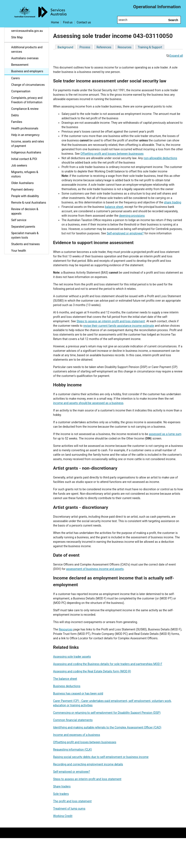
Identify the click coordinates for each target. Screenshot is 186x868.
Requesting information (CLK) (73, 750)
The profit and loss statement (72, 801)
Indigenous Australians (26, 152)
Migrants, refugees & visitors (25, 174)
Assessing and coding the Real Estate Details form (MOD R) (92, 671)
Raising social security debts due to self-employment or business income (101, 757)
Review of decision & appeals (25, 211)
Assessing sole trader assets (72, 657)
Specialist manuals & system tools (25, 235)
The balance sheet (65, 679)
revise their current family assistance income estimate (119, 326)
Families (17, 122)
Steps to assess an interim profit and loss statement (111, 321)
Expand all (175, 56)
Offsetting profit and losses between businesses (112, 154)
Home (55, 22)
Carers (15, 78)
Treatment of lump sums (69, 809)
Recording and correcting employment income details (88, 764)
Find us (68, 22)
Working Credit (63, 816)
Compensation (21, 91)
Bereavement (20, 65)
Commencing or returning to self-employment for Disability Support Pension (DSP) (107, 713)
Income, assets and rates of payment (28, 144)
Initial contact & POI (24, 159)
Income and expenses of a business (77, 735)
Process (85, 47)
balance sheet (114, 207)
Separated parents (23, 227)
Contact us (84, 22)
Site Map (17, 37)
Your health (19, 251)
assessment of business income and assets (95, 569)
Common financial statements (73, 720)
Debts (15, 115)
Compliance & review (25, 109)
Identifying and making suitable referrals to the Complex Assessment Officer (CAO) (107, 727)
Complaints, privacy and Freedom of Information (27, 100)
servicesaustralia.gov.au (27, 31)
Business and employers (27, 71)
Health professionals (25, 128)
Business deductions (67, 686)
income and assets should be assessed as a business (88, 403)
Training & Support (150, 47)
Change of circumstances (28, 85)
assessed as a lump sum (165, 434)
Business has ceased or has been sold (78, 693)
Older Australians (22, 183)
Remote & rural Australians (29, 203)
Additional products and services (27, 49)
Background (65, 47)
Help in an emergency (25, 135)
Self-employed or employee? (125, 233)
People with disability (25, 196)
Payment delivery (22, 189)
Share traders (62, 786)
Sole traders (61, 794)
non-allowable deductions (160, 158)
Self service (19, 220)
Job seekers (19, 165)
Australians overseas (25, 58)
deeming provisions (132, 216)
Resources (125, 47)
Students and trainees (26, 244)
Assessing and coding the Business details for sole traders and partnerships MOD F (108, 664)
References (104, 47)
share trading (173, 202)
